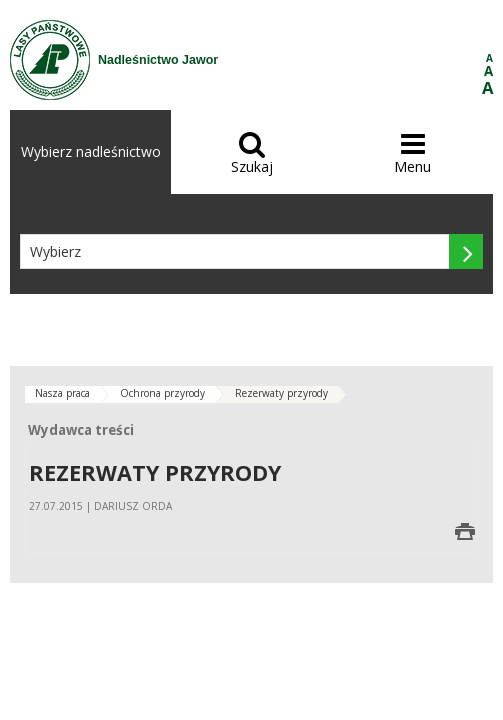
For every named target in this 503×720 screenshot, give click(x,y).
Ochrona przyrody (162, 393)
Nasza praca (62, 393)
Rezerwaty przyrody (281, 393)
